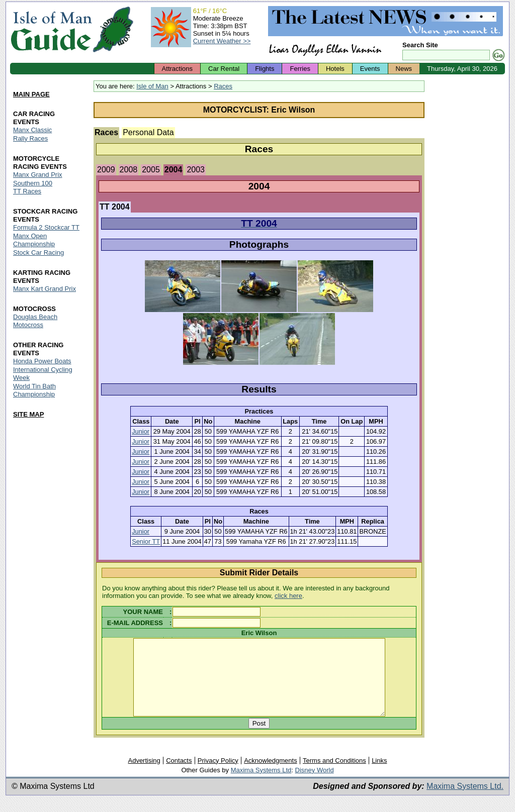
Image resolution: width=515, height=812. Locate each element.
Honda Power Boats (42, 361)
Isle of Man (152, 86)
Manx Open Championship (34, 240)
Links (379, 776)
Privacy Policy (218, 776)
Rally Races (30, 138)
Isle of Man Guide (51, 29)
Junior (141, 431)
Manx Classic (32, 130)
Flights (265, 69)
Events (370, 69)
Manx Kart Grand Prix (45, 289)
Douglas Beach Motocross (35, 321)
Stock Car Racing (38, 253)
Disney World (315, 785)
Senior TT (146, 541)
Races (223, 86)
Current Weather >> (222, 41)
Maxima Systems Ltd (261, 785)
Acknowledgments (271, 776)
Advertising (144, 776)
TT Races (27, 192)
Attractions (177, 69)
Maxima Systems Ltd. (465, 801)
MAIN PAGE (31, 94)
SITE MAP (28, 414)
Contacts (179, 776)
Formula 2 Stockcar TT (46, 228)
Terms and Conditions (334, 776)
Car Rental (224, 69)
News (404, 69)
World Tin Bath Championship (34, 390)
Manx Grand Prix (38, 175)
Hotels (335, 69)
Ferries (300, 69)
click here (288, 596)
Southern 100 (33, 183)
